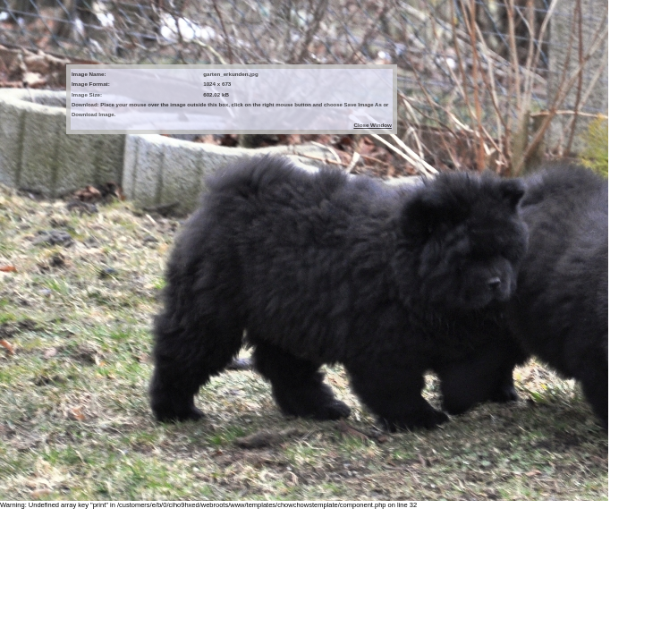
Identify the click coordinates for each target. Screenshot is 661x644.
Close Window (372, 125)
